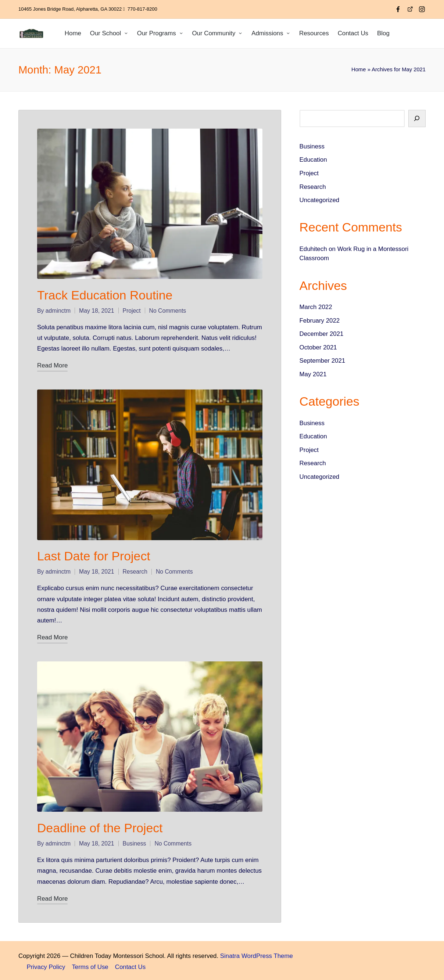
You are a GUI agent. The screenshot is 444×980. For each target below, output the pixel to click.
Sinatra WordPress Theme (257, 955)
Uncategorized (320, 200)
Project (132, 310)
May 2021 (313, 374)
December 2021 (322, 334)
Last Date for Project (94, 555)
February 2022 (320, 321)
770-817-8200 (142, 9)
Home (359, 69)
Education (313, 160)
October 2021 (318, 347)
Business (135, 842)
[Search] (417, 119)
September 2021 (323, 361)
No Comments (168, 310)
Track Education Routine (105, 294)
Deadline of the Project (100, 826)
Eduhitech (313, 249)
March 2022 (316, 307)
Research (135, 571)
